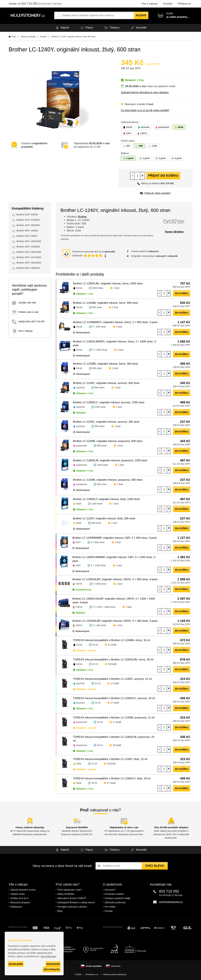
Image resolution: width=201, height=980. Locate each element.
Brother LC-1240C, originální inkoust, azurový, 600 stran (106, 383)
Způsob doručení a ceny (23, 890)
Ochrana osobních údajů (117, 898)
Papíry (86, 28)
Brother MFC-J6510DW (29, 252)
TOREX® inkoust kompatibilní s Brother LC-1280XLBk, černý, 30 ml (113, 660)
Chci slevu (155, 866)
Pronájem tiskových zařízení (72, 907)
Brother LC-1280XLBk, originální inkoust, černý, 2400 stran (108, 283)
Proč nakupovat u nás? (69, 890)
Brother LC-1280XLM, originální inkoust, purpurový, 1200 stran (110, 460)
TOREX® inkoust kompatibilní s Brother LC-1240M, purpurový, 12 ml (114, 718)
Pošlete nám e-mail (25, 312)
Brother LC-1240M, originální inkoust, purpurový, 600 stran (108, 441)
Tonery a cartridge (28, 37)
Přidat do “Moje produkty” (155, 193)
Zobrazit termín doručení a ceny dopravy (145, 92)
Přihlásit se (184, 4)
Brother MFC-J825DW (28, 268)
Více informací (48, 956)
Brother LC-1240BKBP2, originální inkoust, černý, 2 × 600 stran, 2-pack (115, 322)
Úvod (14, 37)
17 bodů (115, 683)
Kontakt (168, 4)
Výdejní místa (18, 894)
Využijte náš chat (24, 303)
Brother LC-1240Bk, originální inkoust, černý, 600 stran (106, 303)
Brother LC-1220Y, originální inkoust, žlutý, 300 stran (104, 518)
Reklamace (16, 907)
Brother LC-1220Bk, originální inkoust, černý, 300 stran (106, 364)
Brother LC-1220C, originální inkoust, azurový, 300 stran (106, 422)
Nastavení (53, 964)
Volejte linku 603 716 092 (28, 321)
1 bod (116, 288)
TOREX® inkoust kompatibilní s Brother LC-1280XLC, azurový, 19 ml (114, 698)
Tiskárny (112, 28)
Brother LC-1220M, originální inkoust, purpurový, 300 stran (108, 480)
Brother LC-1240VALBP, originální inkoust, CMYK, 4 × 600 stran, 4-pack (115, 579)
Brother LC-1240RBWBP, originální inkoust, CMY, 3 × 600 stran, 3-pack (115, 538)
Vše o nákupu (150, 4)
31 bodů (112, 645)
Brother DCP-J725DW (28, 220)
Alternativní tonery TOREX (73, 898)
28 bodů (117, 745)
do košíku (182, 293)
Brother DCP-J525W (27, 214)
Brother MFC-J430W (27, 230)
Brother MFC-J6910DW (29, 263)
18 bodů (111, 764)
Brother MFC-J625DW (28, 247)
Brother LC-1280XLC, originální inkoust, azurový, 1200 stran (109, 402)
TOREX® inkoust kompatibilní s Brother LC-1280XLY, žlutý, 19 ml (112, 778)
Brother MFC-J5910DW (29, 241)
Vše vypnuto (52, 969)
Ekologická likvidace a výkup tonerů (76, 902)
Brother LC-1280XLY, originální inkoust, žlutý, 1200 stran (106, 499)
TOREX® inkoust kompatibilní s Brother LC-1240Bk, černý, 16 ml (111, 640)
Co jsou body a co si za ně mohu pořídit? (145, 110)
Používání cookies (114, 894)
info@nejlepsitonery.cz (171, 902)
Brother (43, 37)
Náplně (61, 28)
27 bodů (115, 703)
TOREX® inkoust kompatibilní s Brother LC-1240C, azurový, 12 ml (112, 679)
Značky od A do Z (19, 898)
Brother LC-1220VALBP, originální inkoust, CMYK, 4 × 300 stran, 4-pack (115, 621)
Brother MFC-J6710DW (29, 257)
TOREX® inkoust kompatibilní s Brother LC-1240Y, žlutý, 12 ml (110, 759)
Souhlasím (16, 964)
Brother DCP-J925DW (28, 225)
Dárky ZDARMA (66, 894)
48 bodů (112, 664)
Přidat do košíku (163, 176)
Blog (60, 911)
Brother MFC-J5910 (27, 236)
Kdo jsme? (110, 890)
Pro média (110, 907)
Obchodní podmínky (115, 902)
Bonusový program (20, 902)
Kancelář (139, 28)
